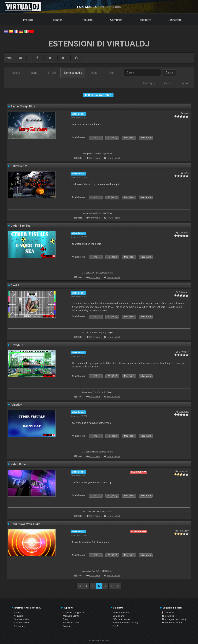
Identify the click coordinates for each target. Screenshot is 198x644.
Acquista (87, 20)
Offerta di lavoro (121, 619)
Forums (67, 626)
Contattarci (118, 616)
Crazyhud (17, 345)
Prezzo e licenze (22, 623)
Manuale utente (71, 616)
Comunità (116, 20)
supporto (146, 20)
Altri (112, 73)
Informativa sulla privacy (125, 623)
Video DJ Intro (20, 464)
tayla (186, 113)
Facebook (168, 613)
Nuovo (16, 73)
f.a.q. (66, 619)
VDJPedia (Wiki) (71, 623)
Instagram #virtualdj (174, 619)
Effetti (52, 73)
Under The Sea (21, 226)
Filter (167, 83)
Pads (94, 73)
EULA (115, 626)
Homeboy (183, 471)
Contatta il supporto (73, 613)
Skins (34, 73)
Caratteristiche (21, 619)
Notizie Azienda (121, 613)
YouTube (168, 616)
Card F (15, 285)
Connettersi (175, 20)
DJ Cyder (184, 233)
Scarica (58, 20)
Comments (95, 158)
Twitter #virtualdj (172, 623)
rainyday (16, 405)
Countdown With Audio (26, 524)
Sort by (149, 83)
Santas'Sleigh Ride (23, 106)
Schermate (19, 626)
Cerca (169, 73)
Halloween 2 (19, 166)
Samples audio (73, 73)
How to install (113, 158)
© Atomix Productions (99, 641)
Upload (185, 83)
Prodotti (28, 20)
